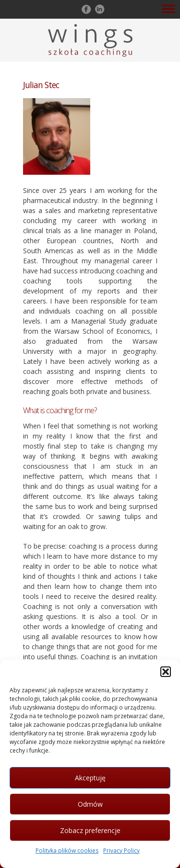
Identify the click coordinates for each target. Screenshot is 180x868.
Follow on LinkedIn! (99, 9)
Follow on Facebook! (85, 9)
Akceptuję (90, 778)
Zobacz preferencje (90, 830)
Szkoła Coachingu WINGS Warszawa (90, 40)
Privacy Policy (121, 851)
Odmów (90, 804)
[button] (166, 672)
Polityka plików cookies (67, 851)
